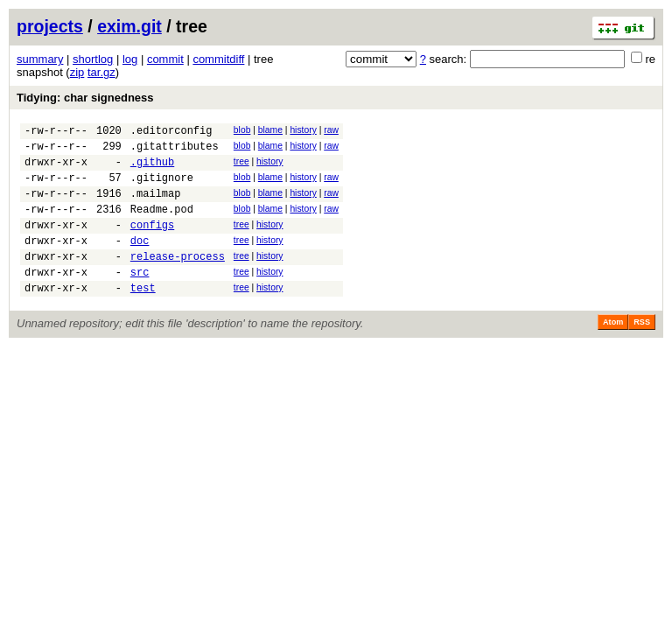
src (140, 298)
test (143, 316)
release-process (178, 280)
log (130, 59)
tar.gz (101, 72)
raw (331, 130)
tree (241, 167)
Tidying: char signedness (85, 98)
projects (50, 26)
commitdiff (218, 59)
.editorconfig (171, 133)
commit (165, 59)
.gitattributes (175, 151)
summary (40, 59)
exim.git (129, 26)
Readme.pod (162, 224)
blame (270, 130)
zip (77, 72)
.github (152, 169)
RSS (642, 351)
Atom (613, 351)
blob (242, 130)
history (303, 130)
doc (140, 261)
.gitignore (162, 188)
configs (152, 243)
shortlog (93, 59)
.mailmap (156, 206)
